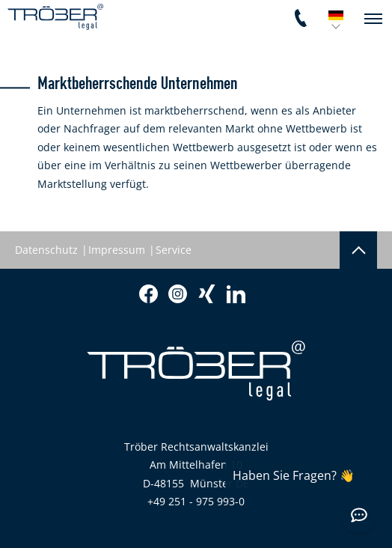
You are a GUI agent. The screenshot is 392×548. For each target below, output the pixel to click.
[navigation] (373, 19)
